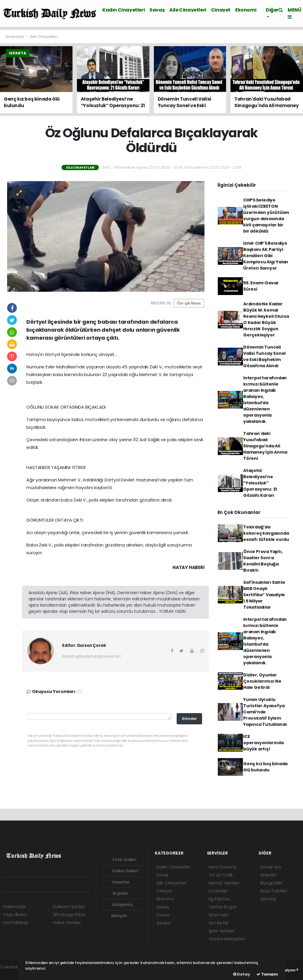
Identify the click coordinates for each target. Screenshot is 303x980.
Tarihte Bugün (223, 907)
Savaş (157, 10)
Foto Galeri (120, 860)
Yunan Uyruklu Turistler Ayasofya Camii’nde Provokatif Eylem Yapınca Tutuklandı (265, 712)
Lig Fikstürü (219, 899)
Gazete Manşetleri (227, 939)
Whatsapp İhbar (69, 915)
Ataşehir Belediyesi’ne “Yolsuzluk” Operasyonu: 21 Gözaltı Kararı (260, 483)
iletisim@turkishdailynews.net (91, 656)
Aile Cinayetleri (188, 10)
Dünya (163, 915)
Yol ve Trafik (221, 875)
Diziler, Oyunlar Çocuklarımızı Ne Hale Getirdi (262, 681)
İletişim (115, 916)
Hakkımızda (14, 907)
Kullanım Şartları (69, 907)
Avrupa (164, 923)
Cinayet (221, 10)
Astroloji (268, 899)
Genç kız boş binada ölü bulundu (265, 767)
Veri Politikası (16, 923)
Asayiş (163, 907)
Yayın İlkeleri (15, 915)
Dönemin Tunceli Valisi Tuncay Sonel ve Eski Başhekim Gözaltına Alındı (264, 356)
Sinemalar (219, 915)
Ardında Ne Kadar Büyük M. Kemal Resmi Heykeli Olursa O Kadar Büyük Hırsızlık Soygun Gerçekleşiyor (266, 319)
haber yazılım (13, 973)
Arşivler (116, 893)
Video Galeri (121, 871)
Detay (242, 974)
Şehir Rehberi (222, 931)
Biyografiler (271, 883)
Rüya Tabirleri (274, 891)
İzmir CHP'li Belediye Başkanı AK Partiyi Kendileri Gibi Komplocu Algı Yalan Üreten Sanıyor (266, 256)
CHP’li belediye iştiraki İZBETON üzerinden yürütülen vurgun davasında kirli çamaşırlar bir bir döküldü (266, 216)
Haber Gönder (67, 923)
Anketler (269, 875)
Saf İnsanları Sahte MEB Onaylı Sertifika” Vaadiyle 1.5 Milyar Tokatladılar (264, 595)
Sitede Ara (271, 867)
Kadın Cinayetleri (124, 10)
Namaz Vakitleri (224, 883)
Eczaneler (218, 891)
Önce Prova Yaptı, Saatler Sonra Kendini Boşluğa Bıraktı (263, 561)
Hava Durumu (223, 867)
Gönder (189, 719)
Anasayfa (15, 37)
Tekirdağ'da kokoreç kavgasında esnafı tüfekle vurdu (266, 533)
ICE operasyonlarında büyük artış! (263, 743)
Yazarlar (117, 882)
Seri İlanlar (219, 923)
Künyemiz (118, 905)
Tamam (267, 974)
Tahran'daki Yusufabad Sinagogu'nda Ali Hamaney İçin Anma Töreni (265, 446)
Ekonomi (246, 10)
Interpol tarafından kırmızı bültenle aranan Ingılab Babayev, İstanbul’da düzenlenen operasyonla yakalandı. (265, 400)
